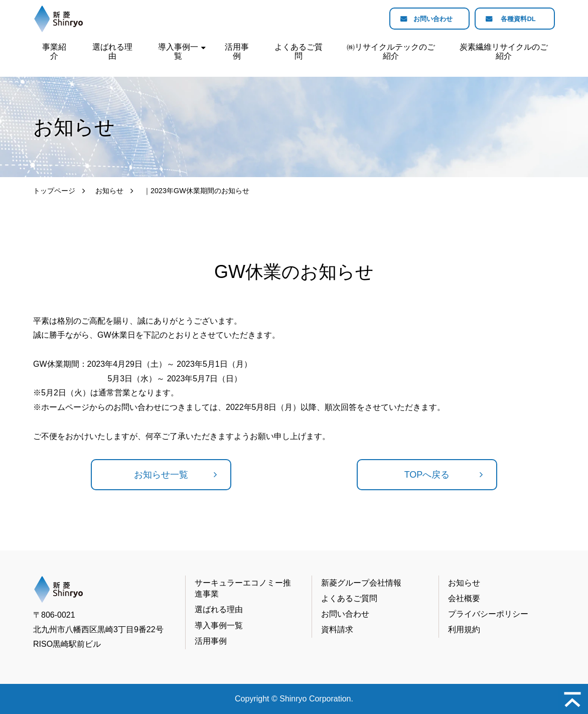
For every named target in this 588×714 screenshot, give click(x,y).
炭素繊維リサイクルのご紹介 (504, 51)
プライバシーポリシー (488, 614)
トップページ (54, 191)
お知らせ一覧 (161, 475)
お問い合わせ (425, 19)
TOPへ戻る (427, 475)
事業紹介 (54, 51)
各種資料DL (516, 19)
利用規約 (464, 629)
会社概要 (464, 598)
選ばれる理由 (112, 51)
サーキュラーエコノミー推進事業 (243, 588)
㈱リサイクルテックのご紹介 (391, 51)
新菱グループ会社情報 (361, 583)
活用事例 (237, 51)
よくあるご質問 (299, 51)
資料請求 (337, 629)
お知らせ (109, 191)
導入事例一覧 (178, 51)
